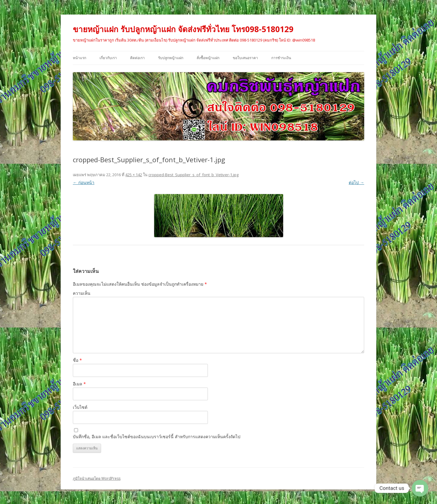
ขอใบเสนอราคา (245, 58)
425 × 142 (134, 175)
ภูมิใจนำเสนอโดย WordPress (97, 478)
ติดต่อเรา (137, 58)
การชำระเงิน (281, 58)
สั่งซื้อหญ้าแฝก (208, 58)
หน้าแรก (80, 58)
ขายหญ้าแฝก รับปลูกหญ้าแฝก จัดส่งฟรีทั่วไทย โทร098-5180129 (183, 29)
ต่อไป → (356, 182)
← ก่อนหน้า (84, 182)
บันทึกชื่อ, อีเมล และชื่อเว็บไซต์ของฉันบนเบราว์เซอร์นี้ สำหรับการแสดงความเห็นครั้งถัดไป (157, 437)
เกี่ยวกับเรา (108, 58)
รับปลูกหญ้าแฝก (171, 58)
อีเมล (79, 384)
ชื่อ (77, 360)
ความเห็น (82, 293)
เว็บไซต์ (80, 407)
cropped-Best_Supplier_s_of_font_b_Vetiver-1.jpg (193, 175)
